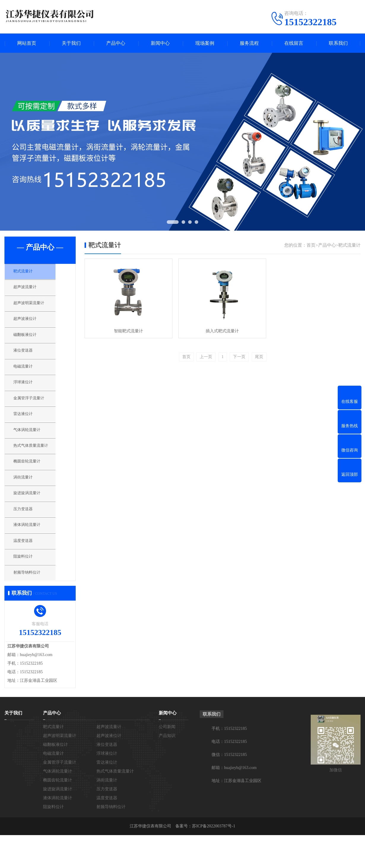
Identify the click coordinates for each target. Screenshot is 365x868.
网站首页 (27, 43)
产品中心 (116, 43)
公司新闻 (167, 760)
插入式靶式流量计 (222, 331)
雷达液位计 (30, 430)
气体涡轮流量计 (34, 448)
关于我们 (71, 43)
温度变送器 (30, 570)
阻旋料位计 (30, 588)
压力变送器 (30, 535)
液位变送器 (30, 360)
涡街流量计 (30, 500)
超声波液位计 (32, 325)
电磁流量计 (30, 378)
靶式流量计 (30, 273)
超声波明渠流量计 (36, 308)
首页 (311, 245)
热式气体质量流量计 (38, 465)
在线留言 (294, 43)
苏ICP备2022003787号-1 (214, 859)
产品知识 (167, 769)
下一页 (239, 357)
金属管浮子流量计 (36, 413)
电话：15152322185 (229, 774)
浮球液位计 (30, 395)
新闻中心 (160, 43)
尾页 (259, 357)
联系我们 (338, 43)
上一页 (206, 357)
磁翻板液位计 (32, 343)
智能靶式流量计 (128, 331)
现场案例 (205, 43)
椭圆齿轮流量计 (34, 483)
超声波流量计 (32, 290)
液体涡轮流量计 (34, 553)
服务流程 (249, 43)
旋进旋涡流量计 (34, 518)
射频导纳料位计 (34, 605)
